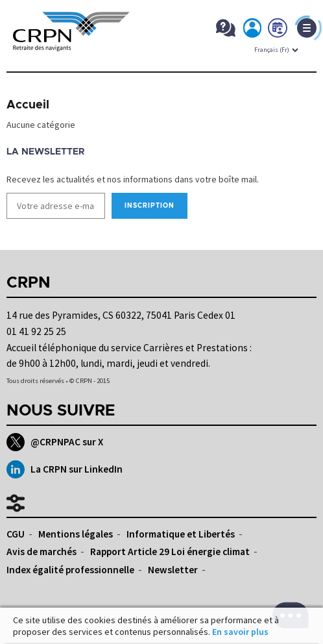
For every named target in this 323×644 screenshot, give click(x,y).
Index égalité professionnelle (70, 570)
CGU (16, 534)
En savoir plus (240, 632)
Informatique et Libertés (181, 534)
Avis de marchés (42, 551)
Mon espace (253, 31)
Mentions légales (76, 534)
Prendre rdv (278, 31)
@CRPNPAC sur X (55, 442)
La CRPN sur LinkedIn (65, 469)
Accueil (28, 105)
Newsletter (173, 570)
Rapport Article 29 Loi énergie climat (170, 551)
